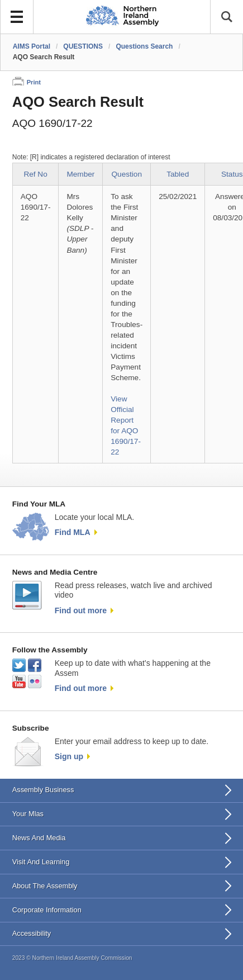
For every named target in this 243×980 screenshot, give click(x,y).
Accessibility (32, 933)
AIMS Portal (32, 46)
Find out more (81, 610)
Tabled (178, 174)
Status (232, 174)
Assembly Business (43, 790)
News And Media (39, 838)
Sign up (69, 756)
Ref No (35, 174)
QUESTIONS (83, 46)
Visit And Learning (41, 862)
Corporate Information (47, 910)
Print (34, 82)
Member (80, 174)
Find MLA (73, 532)
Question (127, 174)
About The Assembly (45, 886)
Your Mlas (28, 814)
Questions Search (144, 46)
